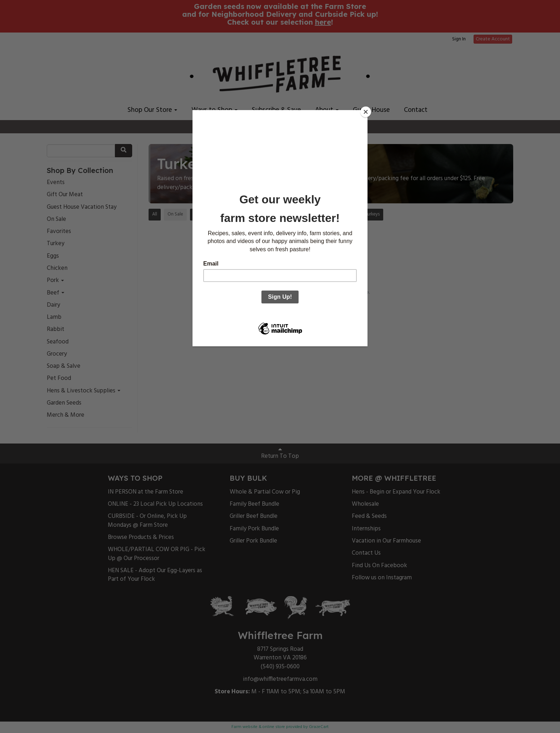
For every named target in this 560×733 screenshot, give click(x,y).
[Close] (366, 112)
